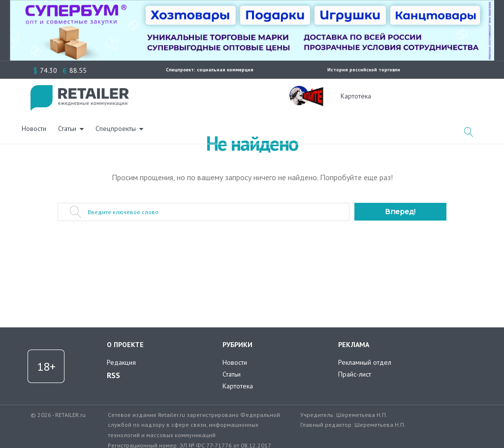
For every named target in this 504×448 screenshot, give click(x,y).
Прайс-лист (355, 374)
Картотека (356, 96)
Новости (153, 96)
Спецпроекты (235, 96)
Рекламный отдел (365, 362)
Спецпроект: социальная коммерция (210, 70)
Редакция (121, 362)
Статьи (186, 96)
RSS (113, 375)
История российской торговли (364, 70)
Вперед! (400, 212)
